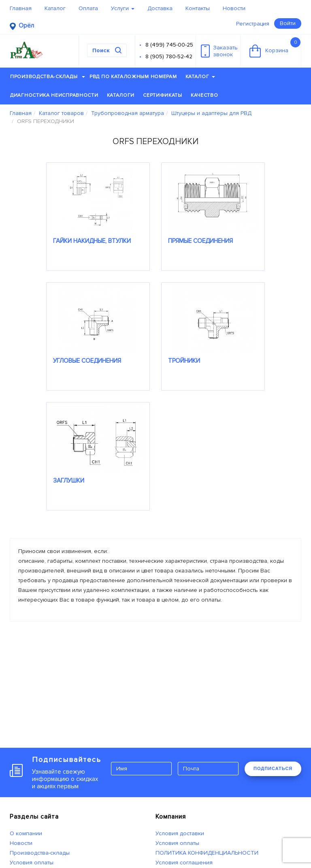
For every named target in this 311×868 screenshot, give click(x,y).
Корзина (275, 47)
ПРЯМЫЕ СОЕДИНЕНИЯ (200, 241)
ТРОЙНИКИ (184, 361)
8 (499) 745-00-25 (169, 45)
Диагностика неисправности (54, 95)
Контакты (198, 8)
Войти (288, 23)
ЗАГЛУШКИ (69, 481)
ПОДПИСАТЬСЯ (273, 768)
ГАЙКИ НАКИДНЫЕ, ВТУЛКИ (92, 241)
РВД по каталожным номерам (133, 77)
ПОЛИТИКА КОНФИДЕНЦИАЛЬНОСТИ (207, 853)
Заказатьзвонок (219, 51)
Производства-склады (48, 77)
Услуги (123, 8)
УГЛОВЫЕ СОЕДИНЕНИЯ (87, 361)
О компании (26, 833)
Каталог (55, 8)
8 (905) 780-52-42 (169, 56)
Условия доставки (180, 833)
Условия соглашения (184, 863)
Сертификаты (163, 95)
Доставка (160, 8)
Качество (204, 95)
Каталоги (121, 95)
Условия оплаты (32, 863)
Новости (234, 8)
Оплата (88, 8)
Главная (21, 8)
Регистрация (253, 24)
